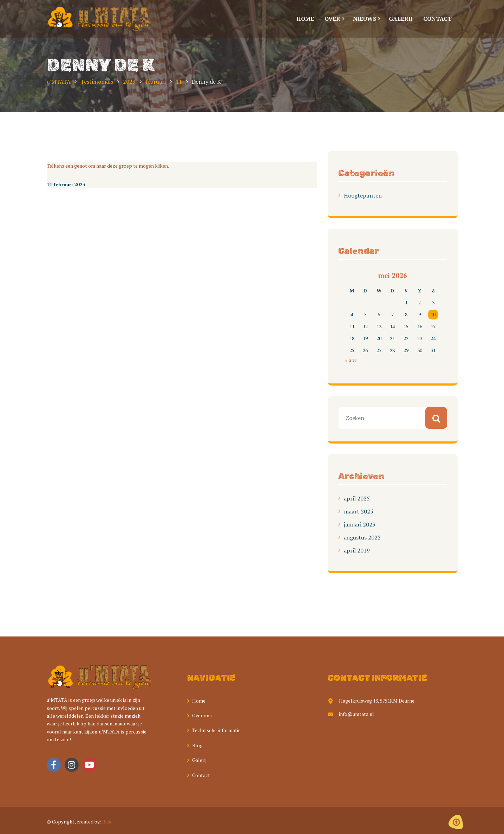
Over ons (202, 715)
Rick (107, 822)
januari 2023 (360, 524)
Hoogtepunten (363, 195)
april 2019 (357, 550)
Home (199, 701)
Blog (197, 745)
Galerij (199, 760)
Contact (201, 775)
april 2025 (357, 498)
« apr (351, 360)
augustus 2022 (362, 537)
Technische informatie (216, 730)
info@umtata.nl (351, 714)
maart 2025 (359, 511)
